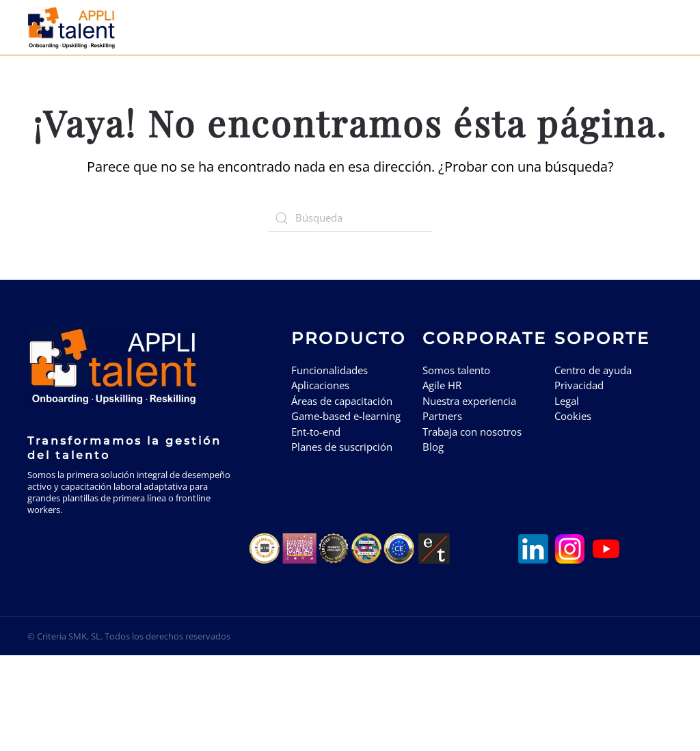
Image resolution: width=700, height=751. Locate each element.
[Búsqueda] (350, 218)
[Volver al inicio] (73, 27)
